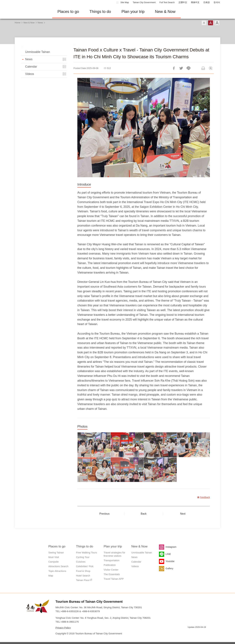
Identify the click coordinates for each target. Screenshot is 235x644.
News (40, 23)
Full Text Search (167, 2)
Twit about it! (181, 68)
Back (144, 514)
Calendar (31, 67)
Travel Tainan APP (114, 579)
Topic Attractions (57, 571)
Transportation (111, 560)
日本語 (207, 2)
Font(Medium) (211, 23)
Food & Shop (83, 571)
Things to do (100, 12)
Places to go (68, 12)
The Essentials (112, 574)
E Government (190, 633)
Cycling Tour (83, 557)
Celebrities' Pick (85, 566)
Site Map (125, 2)
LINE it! (188, 68)
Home (18, 23)
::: (117, 2)
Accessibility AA (202, 633)
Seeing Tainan (56, 553)
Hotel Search (83, 576)
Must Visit (54, 557)
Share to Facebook (174, 68)
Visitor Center (111, 570)
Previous (104, 514)
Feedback (211, 68)
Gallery (169, 568)
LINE (168, 554)
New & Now (165, 12)
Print (203, 68)
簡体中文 (195, 2)
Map (51, 576)
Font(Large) (217, 23)
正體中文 (183, 2)
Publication (110, 565)
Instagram (171, 547)
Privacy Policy (63, 628)
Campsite (53, 562)
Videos (30, 74)
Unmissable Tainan (38, 52)
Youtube (170, 561)
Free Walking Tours (86, 553)
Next (183, 514)
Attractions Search (58, 566)
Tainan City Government (144, 2)
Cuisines (81, 562)
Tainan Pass (83, 580)
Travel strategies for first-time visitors (114, 554)
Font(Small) (204, 23)
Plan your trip (133, 12)
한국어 (217, 2)
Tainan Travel (31, 12)
